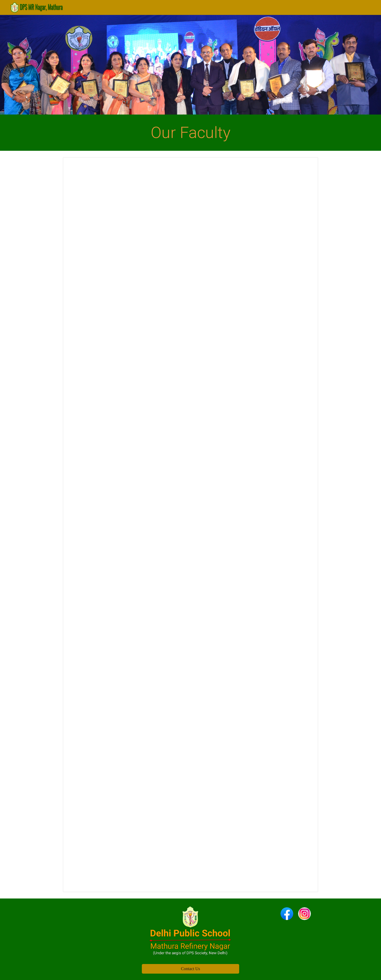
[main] (190, 133)
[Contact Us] (190, 969)
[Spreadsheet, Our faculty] (190, 525)
